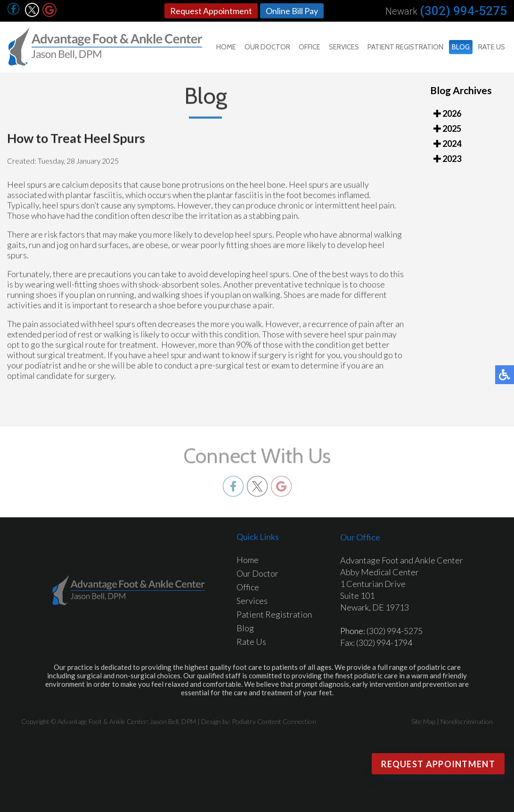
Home (226, 47)
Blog (461, 47)
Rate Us (492, 47)
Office (310, 47)
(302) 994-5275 (463, 11)
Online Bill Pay (292, 11)
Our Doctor (267, 47)
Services (344, 47)
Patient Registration (405, 47)
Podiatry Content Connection (274, 721)
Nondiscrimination (467, 721)
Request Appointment (211, 11)
